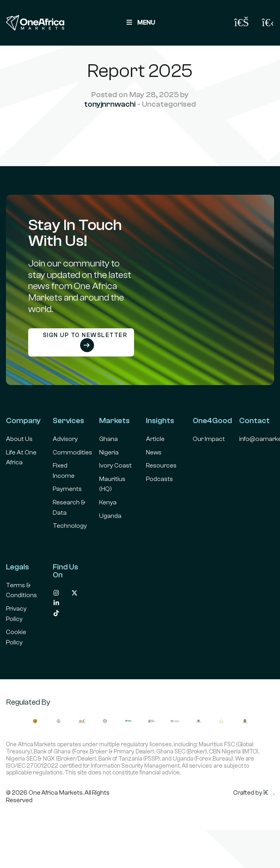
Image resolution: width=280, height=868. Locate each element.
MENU (140, 23)
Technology (70, 526)
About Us (19, 439)
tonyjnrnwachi (110, 104)
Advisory (65, 439)
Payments (67, 489)
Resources (161, 466)
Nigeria (109, 452)
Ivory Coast (115, 466)
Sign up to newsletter (85, 342)
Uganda (110, 516)
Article (155, 439)
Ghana (108, 439)
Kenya (108, 502)
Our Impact (209, 439)
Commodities (72, 452)
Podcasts (159, 479)
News (154, 452)
